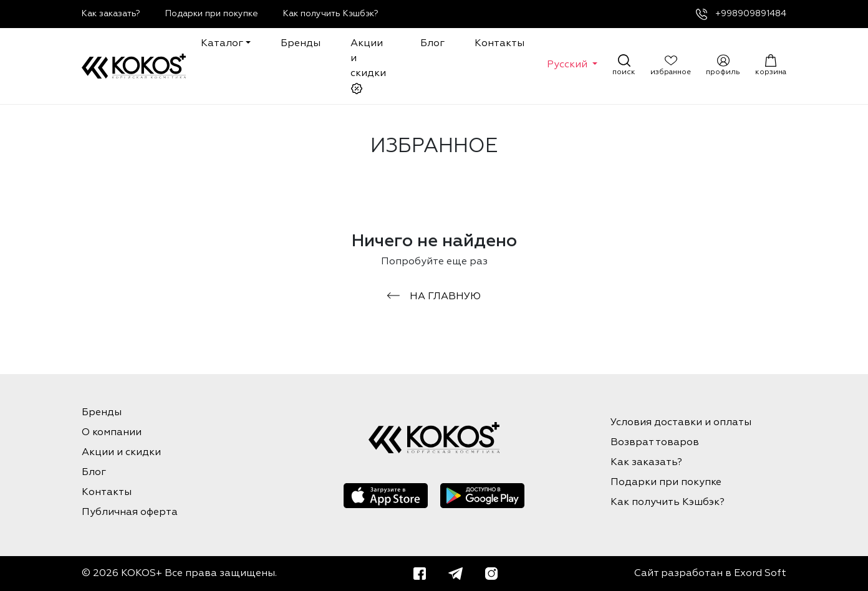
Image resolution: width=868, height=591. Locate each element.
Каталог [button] (222, 44)
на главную (434, 297)
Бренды (301, 44)
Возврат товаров (655, 443)
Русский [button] (568, 65)
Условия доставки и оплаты (681, 423)
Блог (432, 44)
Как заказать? (111, 14)
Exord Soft (760, 574)
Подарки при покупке (212, 14)
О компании (112, 433)
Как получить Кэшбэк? (331, 14)
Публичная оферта (130, 512)
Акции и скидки (368, 67)
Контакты (499, 44)
